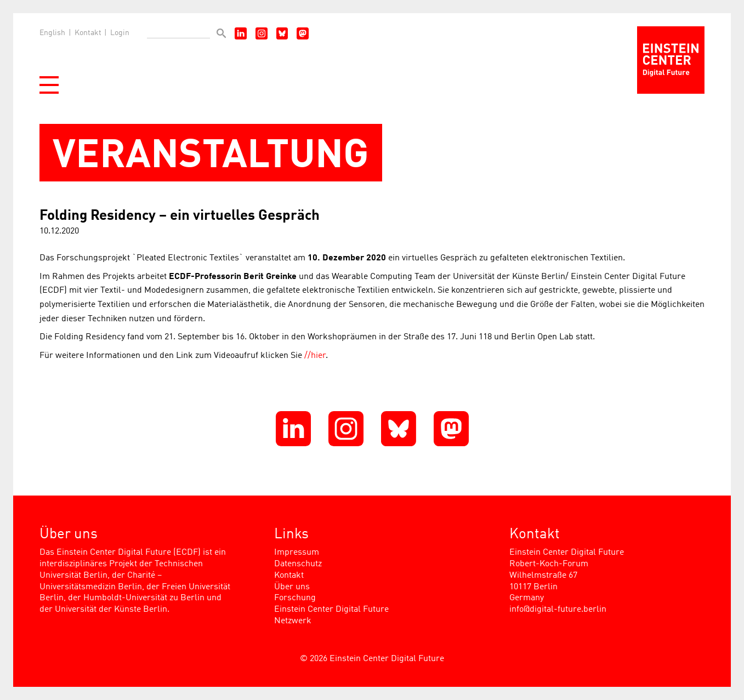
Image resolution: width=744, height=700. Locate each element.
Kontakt (88, 33)
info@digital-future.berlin (558, 610)
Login (120, 33)
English (52, 33)
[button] (49, 85)
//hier (315, 356)
